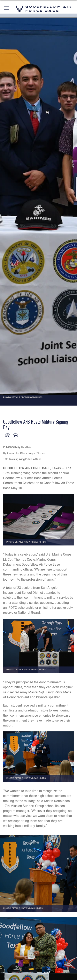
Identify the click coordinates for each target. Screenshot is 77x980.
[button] (7, 9)
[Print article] (8, 436)
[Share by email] (15, 436)
